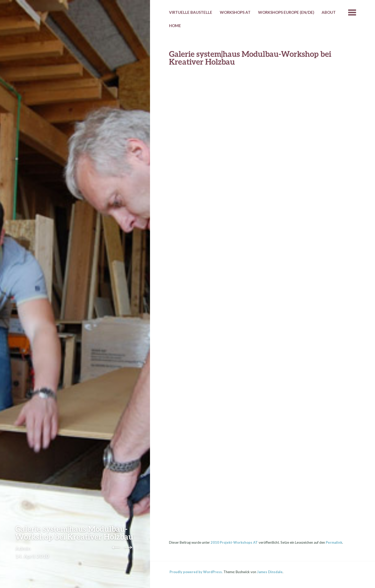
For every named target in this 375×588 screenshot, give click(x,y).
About (329, 12)
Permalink (334, 542)
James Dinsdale (270, 572)
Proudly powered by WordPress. (196, 572)
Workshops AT (235, 12)
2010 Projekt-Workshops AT (234, 542)
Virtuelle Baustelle (191, 12)
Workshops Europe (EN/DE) (286, 12)
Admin (23, 548)
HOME (175, 26)
